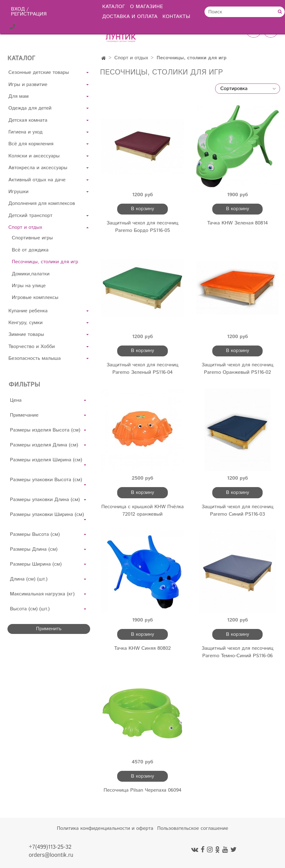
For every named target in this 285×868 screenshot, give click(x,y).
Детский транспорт (30, 216)
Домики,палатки (31, 274)
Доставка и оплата (130, 17)
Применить (49, 629)
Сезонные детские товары (39, 72)
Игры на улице (29, 286)
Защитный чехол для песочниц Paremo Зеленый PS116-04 (142, 369)
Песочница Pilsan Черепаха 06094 (142, 790)
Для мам (18, 96)
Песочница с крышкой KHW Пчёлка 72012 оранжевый (142, 511)
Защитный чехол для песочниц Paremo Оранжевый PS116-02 (238, 369)
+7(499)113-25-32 (50, 847)
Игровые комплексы (35, 298)
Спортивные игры (32, 238)
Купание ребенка (28, 311)
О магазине (147, 7)
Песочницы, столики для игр (45, 262)
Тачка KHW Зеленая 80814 (238, 223)
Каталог (114, 7)
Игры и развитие (28, 85)
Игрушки (18, 192)
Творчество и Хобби (32, 347)
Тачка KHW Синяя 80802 (142, 648)
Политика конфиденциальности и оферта (105, 828)
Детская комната (28, 120)
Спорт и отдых (131, 58)
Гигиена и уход (25, 132)
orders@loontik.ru (51, 855)
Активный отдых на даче (37, 180)
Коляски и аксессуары (34, 156)
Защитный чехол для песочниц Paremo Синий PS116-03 (238, 511)
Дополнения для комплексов (42, 203)
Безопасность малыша (34, 358)
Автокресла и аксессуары (38, 168)
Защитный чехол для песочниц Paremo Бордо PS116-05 (142, 227)
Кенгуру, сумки (25, 323)
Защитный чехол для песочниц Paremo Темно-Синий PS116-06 (238, 652)
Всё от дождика (30, 250)
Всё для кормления (31, 144)
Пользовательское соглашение (193, 828)
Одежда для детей (30, 108)
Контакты (176, 17)
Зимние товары (26, 335)
